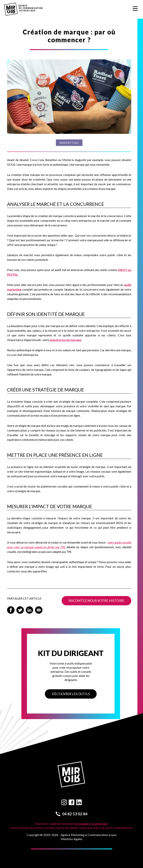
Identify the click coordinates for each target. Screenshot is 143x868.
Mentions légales (72, 839)
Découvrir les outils (71, 694)
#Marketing (69, 143)
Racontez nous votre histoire (96, 601)
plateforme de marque (65, 340)
